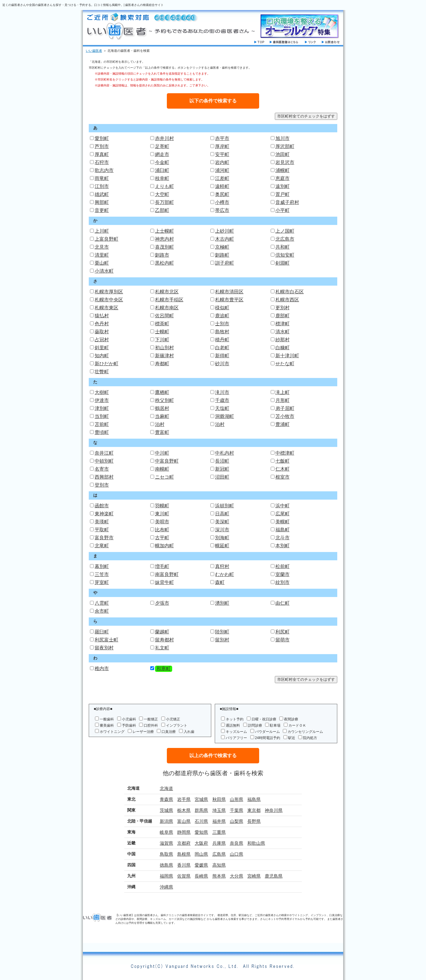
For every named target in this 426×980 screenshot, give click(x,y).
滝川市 (222, 392)
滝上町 (283, 392)
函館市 (102, 506)
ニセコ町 (164, 477)
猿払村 (102, 316)
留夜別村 (104, 648)
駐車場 (275, 725)
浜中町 (283, 506)
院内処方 (310, 738)
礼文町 (162, 648)
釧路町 (222, 255)
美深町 (222, 522)
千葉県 (237, 810)
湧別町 (222, 603)
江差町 (222, 178)
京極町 (222, 247)
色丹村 (102, 324)
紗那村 (283, 340)
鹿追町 (222, 316)
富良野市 (104, 538)
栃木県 (184, 810)
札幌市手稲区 (169, 300)
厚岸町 (222, 146)
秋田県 (219, 799)
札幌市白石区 (290, 292)
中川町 (162, 453)
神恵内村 (164, 239)
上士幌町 (164, 231)
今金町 (162, 162)
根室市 (283, 477)
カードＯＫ (297, 725)
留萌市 (283, 640)
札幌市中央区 (109, 300)
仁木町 (283, 469)
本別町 (283, 546)
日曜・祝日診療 (264, 719)
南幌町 (162, 469)
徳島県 (166, 865)
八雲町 (102, 603)
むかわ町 (225, 574)
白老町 (222, 348)
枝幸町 (162, 178)
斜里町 (102, 348)
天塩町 (222, 408)
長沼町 (222, 461)
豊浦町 (283, 424)
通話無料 (233, 725)
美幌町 (283, 522)
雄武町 (102, 194)
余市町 (102, 611)
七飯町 (283, 461)
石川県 (201, 821)
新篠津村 (164, 356)
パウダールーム (267, 732)
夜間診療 (291, 719)
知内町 (102, 356)
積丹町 (222, 340)
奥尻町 (222, 194)
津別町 (102, 408)
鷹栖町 (162, 392)
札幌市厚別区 (109, 292)
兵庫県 (219, 843)
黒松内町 (164, 263)
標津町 (283, 324)
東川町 (162, 514)
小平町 (283, 210)
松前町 (283, 566)
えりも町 (164, 186)
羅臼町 (102, 632)
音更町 (102, 210)
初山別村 (164, 348)
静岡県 (184, 832)
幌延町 (222, 546)
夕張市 (162, 603)
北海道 (166, 788)
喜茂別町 (164, 247)
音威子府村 (287, 202)
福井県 (219, 821)
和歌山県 (256, 843)
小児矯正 (173, 719)
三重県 (219, 832)
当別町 (102, 416)
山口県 (237, 854)
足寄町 (162, 146)
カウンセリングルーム (305, 732)
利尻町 (283, 632)
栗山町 (102, 263)
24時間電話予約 (268, 738)
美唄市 (162, 522)
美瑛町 (102, 522)
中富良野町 (167, 461)
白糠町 (283, 348)
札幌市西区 (287, 300)
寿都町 (162, 364)
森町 (220, 582)
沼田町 (222, 477)
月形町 (283, 400)
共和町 (283, 247)
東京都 (254, 810)
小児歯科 (129, 719)
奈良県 (237, 843)
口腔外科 (151, 725)
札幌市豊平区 (229, 300)
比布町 (162, 530)
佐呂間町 (164, 316)
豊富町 (162, 432)
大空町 (162, 194)
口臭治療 (169, 732)
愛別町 (102, 138)
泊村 (160, 424)
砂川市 (222, 364)
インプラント (177, 725)
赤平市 (222, 138)
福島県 (254, 799)
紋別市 (283, 582)
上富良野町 (106, 239)
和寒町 (164, 668)
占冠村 (102, 340)
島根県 (184, 854)
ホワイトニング (112, 732)
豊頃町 (102, 432)
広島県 (219, 854)
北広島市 (285, 239)
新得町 (222, 356)
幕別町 (102, 566)
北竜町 (102, 546)
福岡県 (166, 876)
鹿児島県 (274, 876)
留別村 (222, 640)
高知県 (219, 865)
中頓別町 (104, 461)
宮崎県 (254, 876)
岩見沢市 (285, 162)
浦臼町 (162, 170)
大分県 (237, 876)
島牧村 (222, 332)
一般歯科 (107, 719)
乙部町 (162, 210)
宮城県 (201, 799)
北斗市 (283, 538)
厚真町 (102, 154)
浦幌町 (283, 170)
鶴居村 (162, 408)
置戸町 (283, 194)
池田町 (283, 154)
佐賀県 (184, 876)
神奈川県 (274, 810)
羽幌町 (162, 506)
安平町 (222, 154)
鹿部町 (283, 316)
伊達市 (102, 400)
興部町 (102, 202)
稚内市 (102, 668)
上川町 (102, 231)
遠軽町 (222, 186)
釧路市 (162, 255)
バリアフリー (236, 738)
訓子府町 (225, 263)
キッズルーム (236, 732)
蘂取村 (102, 332)
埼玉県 (219, 810)
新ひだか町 (106, 364)
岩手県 (184, 799)
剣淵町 (283, 263)
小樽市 (222, 202)
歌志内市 (104, 170)
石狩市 (102, 162)
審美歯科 (107, 725)
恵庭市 (283, 178)
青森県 (166, 799)
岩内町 (222, 162)
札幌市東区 (106, 308)
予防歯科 (129, 725)
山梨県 (237, 821)
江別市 (102, 186)
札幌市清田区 (229, 292)
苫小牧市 (285, 416)
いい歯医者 (94, 51)
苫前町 (102, 424)
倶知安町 (285, 255)
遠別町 (283, 186)
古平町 (162, 538)
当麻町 (162, 416)
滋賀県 (166, 843)
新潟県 (166, 821)
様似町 (222, 308)
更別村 (283, 308)
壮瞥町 (102, 372)
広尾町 (283, 514)
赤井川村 (164, 138)
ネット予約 (235, 719)
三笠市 (102, 574)
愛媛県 (201, 865)
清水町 (283, 332)
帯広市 (222, 210)
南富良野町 (167, 574)
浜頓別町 (225, 506)
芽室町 (102, 582)
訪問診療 (255, 725)
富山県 (184, 821)
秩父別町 (164, 400)
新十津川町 (287, 356)
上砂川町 (225, 231)
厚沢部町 (285, 146)
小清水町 (104, 271)
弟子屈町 (285, 408)
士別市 (222, 324)
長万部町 (164, 202)
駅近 (292, 738)
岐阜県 (166, 832)
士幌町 (162, 332)
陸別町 (222, 632)
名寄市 (102, 469)
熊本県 (219, 876)
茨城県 (166, 810)
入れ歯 (189, 732)
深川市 (222, 530)
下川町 (162, 340)
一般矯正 (151, 719)
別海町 (222, 538)
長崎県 (201, 876)
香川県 (184, 865)
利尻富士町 (106, 640)
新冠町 (222, 469)
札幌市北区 (167, 292)
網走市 (162, 154)
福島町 (283, 530)
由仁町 (283, 603)
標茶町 (162, 324)
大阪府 (201, 843)
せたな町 (285, 364)
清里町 (102, 255)
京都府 (184, 843)
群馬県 (201, 810)
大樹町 (102, 392)
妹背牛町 (164, 582)
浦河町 (222, 170)
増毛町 (162, 566)
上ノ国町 (285, 231)
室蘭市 (283, 574)
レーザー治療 (143, 732)
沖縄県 (166, 887)
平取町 (102, 530)
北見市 (102, 247)
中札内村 (225, 453)
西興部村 (104, 477)
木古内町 (225, 239)
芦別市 (102, 146)
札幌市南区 (167, 308)
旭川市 (283, 138)
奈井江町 (104, 453)
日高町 (222, 514)
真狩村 (222, 566)
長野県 (254, 821)
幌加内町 (164, 546)
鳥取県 (166, 854)
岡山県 (201, 854)
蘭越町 (162, 632)
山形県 (237, 799)
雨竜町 (102, 178)
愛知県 (201, 832)
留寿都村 (164, 640)
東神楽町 (104, 514)
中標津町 (285, 453)
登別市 (102, 485)
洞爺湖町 (225, 416)
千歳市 (222, 400)
